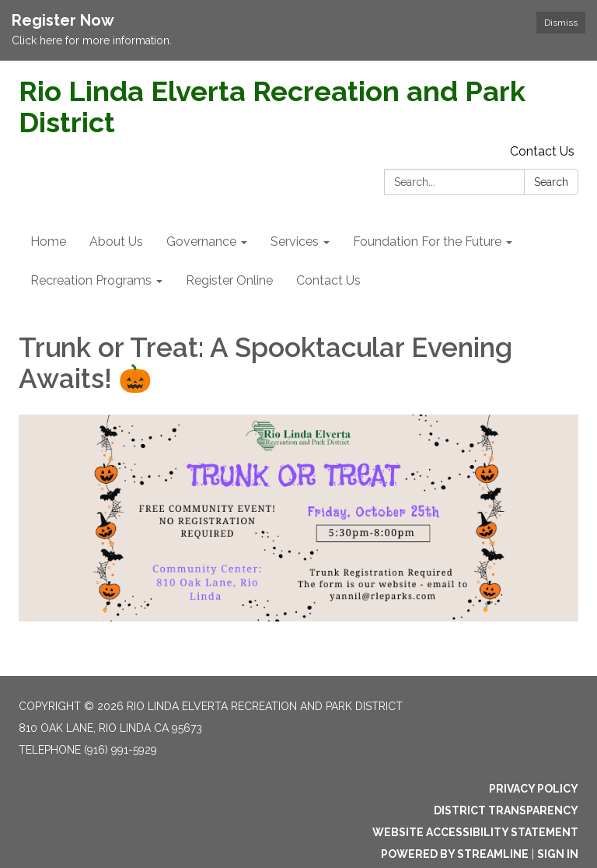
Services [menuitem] (295, 241)
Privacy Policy (534, 789)
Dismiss (561, 23)
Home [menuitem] (48, 241)
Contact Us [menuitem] (328, 280)
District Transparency (506, 810)
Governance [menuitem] (201, 241)
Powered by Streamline (455, 854)
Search (551, 182)
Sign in (558, 854)
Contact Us (542, 151)
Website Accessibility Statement (475, 832)
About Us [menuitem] (116, 241)
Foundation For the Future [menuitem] (427, 241)
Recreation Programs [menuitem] (91, 280)
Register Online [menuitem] (229, 280)
